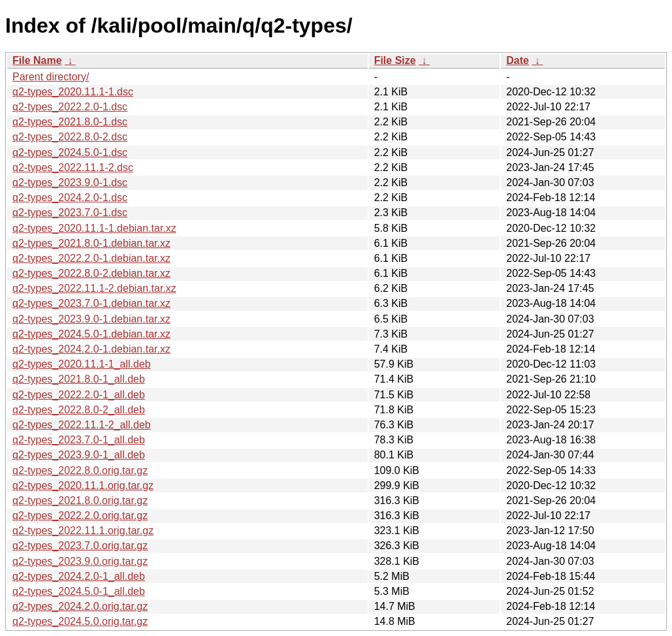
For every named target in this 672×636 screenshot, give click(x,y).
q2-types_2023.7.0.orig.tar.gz (80, 546)
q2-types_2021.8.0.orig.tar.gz (80, 501)
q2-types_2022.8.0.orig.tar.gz (80, 470)
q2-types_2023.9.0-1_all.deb (79, 455)
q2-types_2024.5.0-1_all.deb (79, 591)
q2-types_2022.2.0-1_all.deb (79, 395)
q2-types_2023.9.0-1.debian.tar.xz (91, 319)
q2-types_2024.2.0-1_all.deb (79, 576)
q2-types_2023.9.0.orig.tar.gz (80, 561)
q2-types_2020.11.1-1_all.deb (82, 364)
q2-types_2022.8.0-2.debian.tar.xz (91, 273)
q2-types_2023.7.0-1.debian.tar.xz (91, 303)
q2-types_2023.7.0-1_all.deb (79, 440)
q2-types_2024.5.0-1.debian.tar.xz (91, 334)
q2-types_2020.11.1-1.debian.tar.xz (94, 228)
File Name (37, 60)
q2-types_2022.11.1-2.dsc (73, 167)
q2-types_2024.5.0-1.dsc (70, 152)
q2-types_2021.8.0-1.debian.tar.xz (91, 243)
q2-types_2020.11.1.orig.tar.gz (83, 485)
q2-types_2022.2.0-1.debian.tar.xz (91, 258)
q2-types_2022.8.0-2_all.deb (79, 410)
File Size (395, 60)
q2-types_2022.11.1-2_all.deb (82, 425)
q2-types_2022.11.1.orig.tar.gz (83, 531)
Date (518, 60)
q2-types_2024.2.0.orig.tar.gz (80, 606)
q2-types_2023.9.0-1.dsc (70, 183)
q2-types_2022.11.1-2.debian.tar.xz (94, 288)
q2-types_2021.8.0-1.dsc (70, 122)
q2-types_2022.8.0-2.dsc (70, 137)
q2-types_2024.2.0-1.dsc (70, 198)
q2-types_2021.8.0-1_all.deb (79, 379)
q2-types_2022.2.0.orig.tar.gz (80, 516)
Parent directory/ (51, 77)
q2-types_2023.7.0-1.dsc (70, 213)
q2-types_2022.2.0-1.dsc (70, 107)
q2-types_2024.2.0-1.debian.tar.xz (91, 349)
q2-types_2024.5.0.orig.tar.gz (80, 621)
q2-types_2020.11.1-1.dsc (73, 92)
